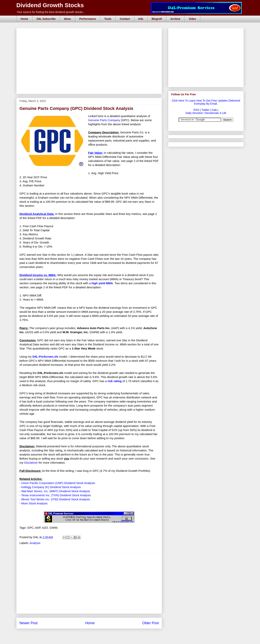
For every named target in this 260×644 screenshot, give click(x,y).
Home (24, 19)
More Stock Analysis (34, 503)
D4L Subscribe (46, 19)
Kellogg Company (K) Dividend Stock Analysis (51, 487)
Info (141, 19)
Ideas (68, 19)
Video (192, 19)
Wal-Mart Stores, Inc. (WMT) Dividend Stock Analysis (56, 491)
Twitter (205, 110)
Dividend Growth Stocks (50, 5)
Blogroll (157, 19)
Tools (108, 19)
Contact (125, 19)
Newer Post (29, 623)
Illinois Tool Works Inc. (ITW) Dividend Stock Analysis (56, 499)
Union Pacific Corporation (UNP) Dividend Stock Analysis (58, 483)
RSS (196, 110)
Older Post (151, 623)
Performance (88, 19)
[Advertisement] (90, 33)
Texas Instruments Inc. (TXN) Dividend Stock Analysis (56, 495)
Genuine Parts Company (104, 120)
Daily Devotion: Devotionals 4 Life (206, 113)
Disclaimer (31, 463)
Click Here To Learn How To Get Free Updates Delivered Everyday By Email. (206, 102)
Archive (175, 19)
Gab (214, 110)
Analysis (35, 543)
